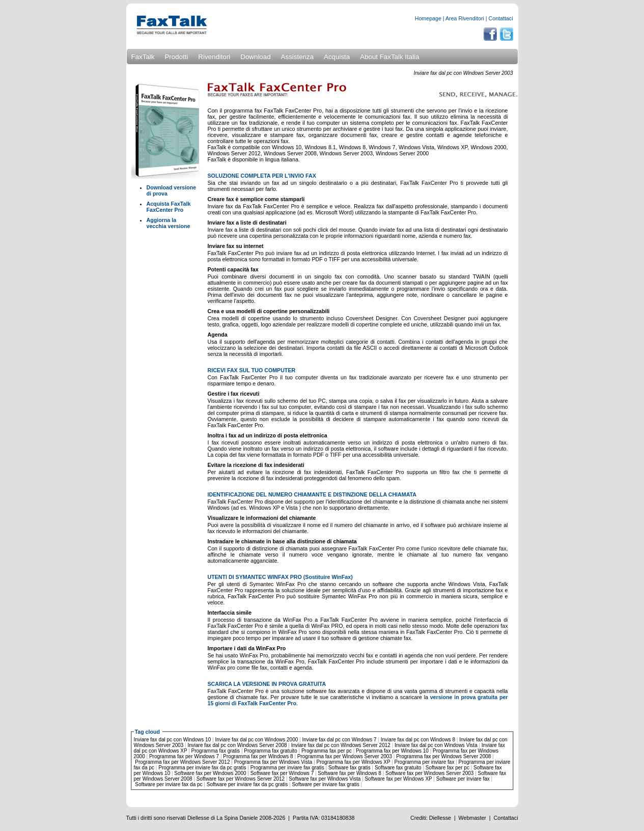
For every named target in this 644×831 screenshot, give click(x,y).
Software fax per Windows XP (398, 779)
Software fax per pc (447, 768)
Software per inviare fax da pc (169, 784)
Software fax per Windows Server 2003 (429, 773)
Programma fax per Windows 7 (184, 756)
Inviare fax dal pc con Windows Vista (436, 745)
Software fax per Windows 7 (282, 773)
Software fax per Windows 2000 (210, 773)
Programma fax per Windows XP (354, 762)
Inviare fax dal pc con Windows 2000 (256, 740)
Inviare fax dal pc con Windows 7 (339, 740)
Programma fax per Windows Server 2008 (443, 756)
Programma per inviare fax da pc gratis (202, 768)
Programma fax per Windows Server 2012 (182, 762)
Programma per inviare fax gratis (287, 768)
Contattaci (501, 18)
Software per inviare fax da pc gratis (247, 784)
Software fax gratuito (398, 768)
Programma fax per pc (327, 751)
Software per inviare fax (463, 779)
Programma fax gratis (216, 751)
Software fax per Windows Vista (325, 779)
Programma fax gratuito (271, 751)
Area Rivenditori (465, 18)
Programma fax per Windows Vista (273, 762)
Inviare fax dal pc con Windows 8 (418, 740)
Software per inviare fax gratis (325, 784)
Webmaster (472, 818)
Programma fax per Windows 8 (258, 756)
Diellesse (440, 818)
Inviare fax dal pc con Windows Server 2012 (341, 745)
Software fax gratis (349, 768)
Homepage (428, 18)
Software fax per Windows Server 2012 (241, 779)
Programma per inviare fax (425, 762)
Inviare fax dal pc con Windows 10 (173, 740)
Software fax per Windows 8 (349, 773)
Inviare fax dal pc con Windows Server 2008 (237, 745)
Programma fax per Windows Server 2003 (345, 756)
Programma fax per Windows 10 (392, 751)
